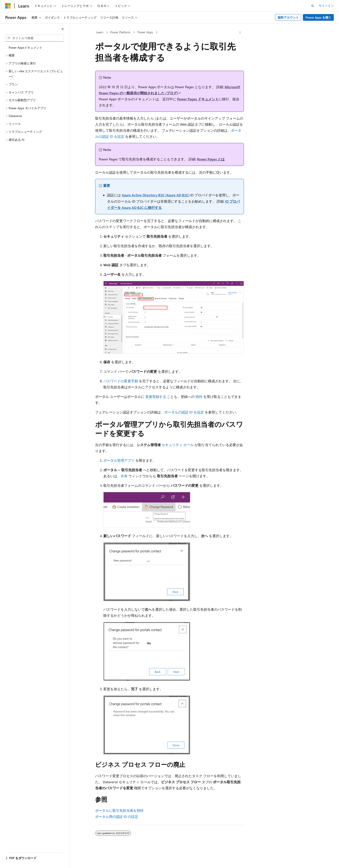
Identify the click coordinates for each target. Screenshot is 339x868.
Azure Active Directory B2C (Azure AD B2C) (156, 195)
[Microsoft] (8, 6)
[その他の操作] (240, 32)
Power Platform (120, 32)
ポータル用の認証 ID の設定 (117, 816)
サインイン (326, 6)
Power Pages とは (211, 159)
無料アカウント (288, 17)
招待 (199, 396)
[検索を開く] (313, 6)
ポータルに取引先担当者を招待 (119, 810)
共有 (124, 476)
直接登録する (156, 396)
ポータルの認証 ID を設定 (184, 412)
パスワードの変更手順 (121, 381)
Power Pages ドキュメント (198, 99)
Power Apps (145, 32)
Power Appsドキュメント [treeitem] (26, 47)
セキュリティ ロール (178, 445)
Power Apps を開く (318, 17)
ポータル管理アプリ (119, 460)
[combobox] (34, 38)
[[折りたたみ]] (63, 29)
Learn (100, 32)
